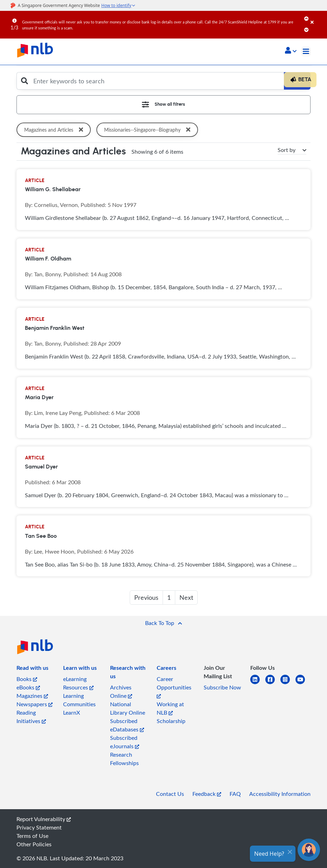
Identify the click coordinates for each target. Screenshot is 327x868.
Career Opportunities (174, 687)
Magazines (32, 696)
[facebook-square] (273, 684)
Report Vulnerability (44, 819)
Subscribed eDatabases (127, 725)
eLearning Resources (78, 683)
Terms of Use (32, 836)
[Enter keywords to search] (157, 81)
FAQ (235, 794)
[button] (291, 51)
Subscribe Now (222, 687)
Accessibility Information (280, 794)
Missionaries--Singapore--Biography (149, 130)
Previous (146, 597)
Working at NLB (170, 708)
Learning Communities (79, 700)
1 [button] (169, 597)
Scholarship (171, 721)
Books (27, 679)
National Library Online (128, 708)
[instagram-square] (288, 684)
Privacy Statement (39, 827)
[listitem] (32, 669)
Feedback (207, 794)
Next (186, 597)
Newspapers (35, 704)
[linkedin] (258, 684)
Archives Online (121, 692)
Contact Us (170, 794)
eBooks (28, 687)
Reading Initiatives (31, 717)
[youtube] (303, 684)
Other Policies (34, 844)
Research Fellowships (124, 759)
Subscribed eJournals (125, 742)
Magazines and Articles (55, 130)
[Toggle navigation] (306, 51)
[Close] (318, 17)
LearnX (71, 713)
